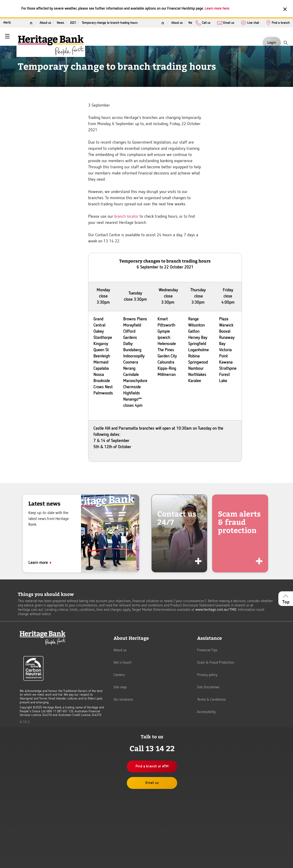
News (192, 23)
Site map (120, 687)
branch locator (126, 217)
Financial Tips (207, 650)
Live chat (250, 22)
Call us (203, 22)
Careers (119, 675)
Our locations (123, 700)
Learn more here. (217, 9)
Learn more (38, 563)
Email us (226, 22)
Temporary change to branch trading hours (110, 23)
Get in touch (122, 663)
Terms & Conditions (211, 700)
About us (177, 23)
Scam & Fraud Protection (216, 663)
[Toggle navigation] (7, 37)
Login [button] (272, 43)
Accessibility (206, 712)
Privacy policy (207, 675)
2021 (73, 23)
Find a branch (278, 22)
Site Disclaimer (208, 687)
